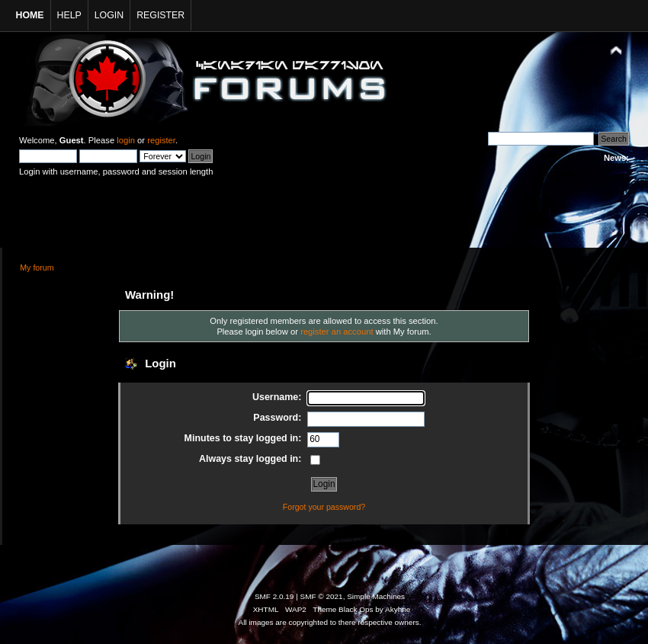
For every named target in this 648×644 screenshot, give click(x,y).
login (126, 140)
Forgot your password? (324, 507)
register (161, 140)
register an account (337, 332)
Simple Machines (376, 596)
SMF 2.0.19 (274, 596)
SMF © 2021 (322, 596)
